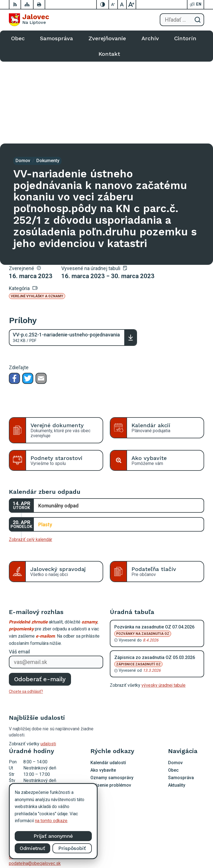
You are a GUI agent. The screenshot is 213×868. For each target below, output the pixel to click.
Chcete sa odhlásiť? (26, 610)
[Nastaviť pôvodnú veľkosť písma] (122, 4)
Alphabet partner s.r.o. (183, 839)
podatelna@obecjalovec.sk (35, 782)
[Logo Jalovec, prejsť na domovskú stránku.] (29, 20)
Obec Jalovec (191, 846)
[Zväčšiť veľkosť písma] (131, 4)
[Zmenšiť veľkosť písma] (113, 4)
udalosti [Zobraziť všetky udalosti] (48, 662)
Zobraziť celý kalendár (31, 458)
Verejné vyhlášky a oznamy (37, 214)
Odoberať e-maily (40, 597)
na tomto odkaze (51, 821)
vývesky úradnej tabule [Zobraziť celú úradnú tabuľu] (163, 603)
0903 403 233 (22, 775)
